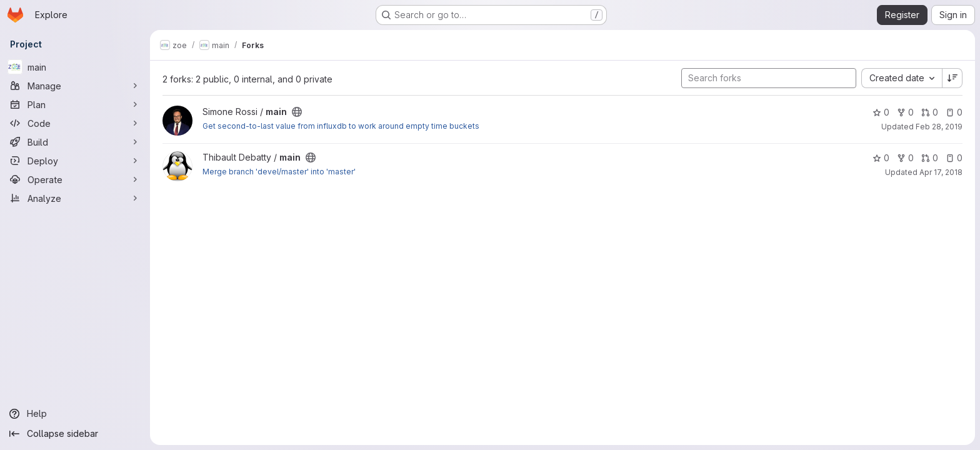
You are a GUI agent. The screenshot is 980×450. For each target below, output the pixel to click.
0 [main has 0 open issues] (954, 112)
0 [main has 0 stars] (881, 112)
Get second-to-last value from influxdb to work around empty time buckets (341, 126)
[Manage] (75, 86)
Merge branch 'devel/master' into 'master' (279, 172)
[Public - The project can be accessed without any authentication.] (297, 112)
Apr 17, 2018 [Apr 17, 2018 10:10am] (941, 172)
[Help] (75, 414)
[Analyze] (75, 198)
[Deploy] (75, 161)
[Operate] (75, 179)
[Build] (75, 142)
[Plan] (75, 104)
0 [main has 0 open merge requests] (930, 112)
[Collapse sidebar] (75, 434)
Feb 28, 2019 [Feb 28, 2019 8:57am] (939, 127)
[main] (75, 67)
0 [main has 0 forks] (905, 112)
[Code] (75, 123)
